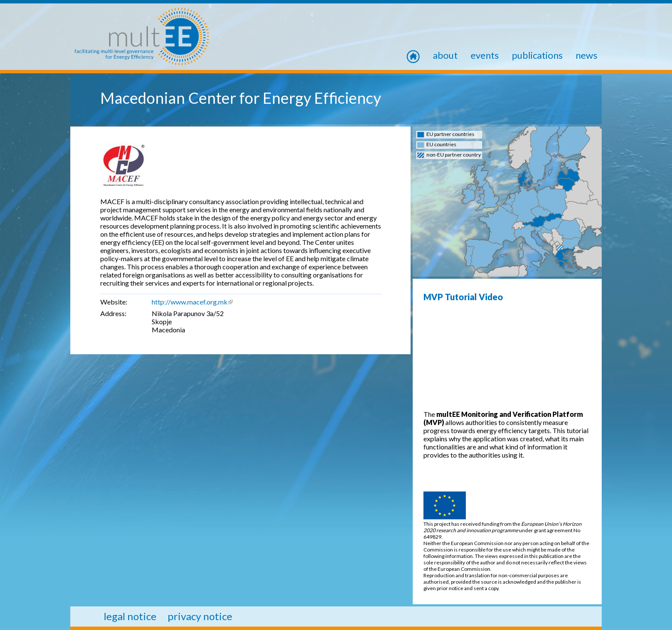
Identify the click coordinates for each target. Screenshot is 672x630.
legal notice (130, 616)
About (445, 55)
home (419, 55)
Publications (537, 55)
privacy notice (200, 616)
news (586, 55)
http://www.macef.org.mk (192, 302)
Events (485, 55)
